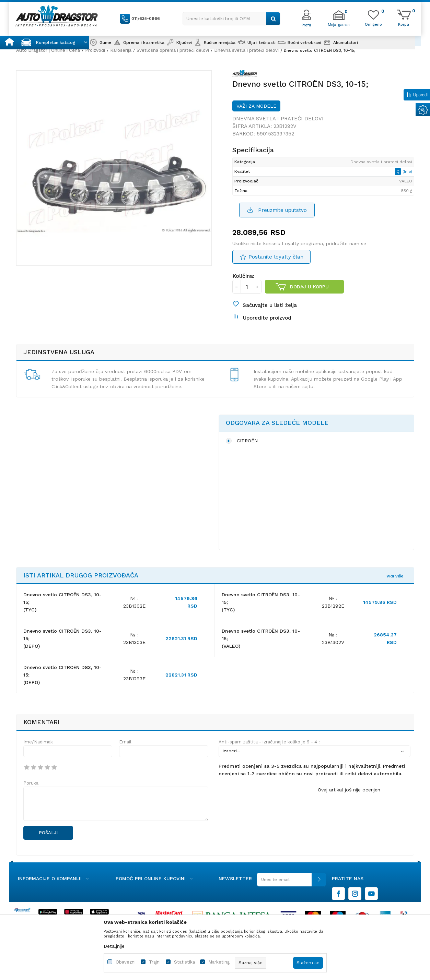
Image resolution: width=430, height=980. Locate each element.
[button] (231, 19)
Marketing (219, 962)
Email (125, 742)
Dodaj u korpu (309, 287)
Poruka (31, 783)
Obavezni (126, 962)
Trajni (155, 962)
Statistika (184, 962)
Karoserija (121, 50)
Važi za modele (256, 106)
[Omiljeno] (373, 24)
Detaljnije (114, 946)
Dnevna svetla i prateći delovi (246, 50)
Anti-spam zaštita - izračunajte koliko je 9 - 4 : (269, 742)
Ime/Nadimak (38, 742)
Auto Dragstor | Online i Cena (48, 50)
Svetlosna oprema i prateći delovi (173, 50)
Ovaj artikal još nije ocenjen (349, 790)
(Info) (407, 172)
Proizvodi (95, 50)
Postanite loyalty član (276, 257)
